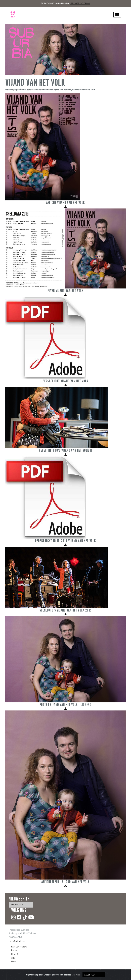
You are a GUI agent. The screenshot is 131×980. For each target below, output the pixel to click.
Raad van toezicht (19, 947)
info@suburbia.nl (18, 941)
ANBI (13, 958)
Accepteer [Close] (90, 975)
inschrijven (17, 905)
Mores (14, 961)
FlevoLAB (15, 954)
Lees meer (76, 975)
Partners (15, 950)
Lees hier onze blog (80, 3)
